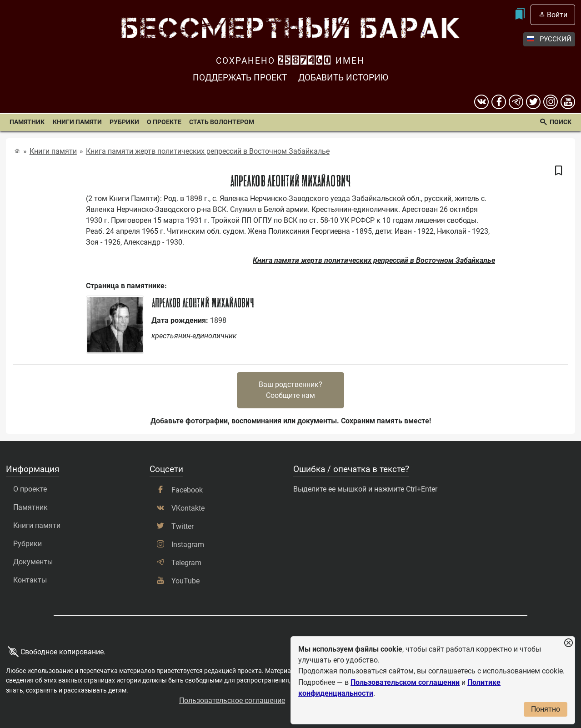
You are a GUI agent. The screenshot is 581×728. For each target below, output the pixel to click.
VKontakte (188, 508)
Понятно (546, 709)
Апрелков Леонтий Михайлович (203, 303)
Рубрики (124, 122)
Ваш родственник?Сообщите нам (290, 390)
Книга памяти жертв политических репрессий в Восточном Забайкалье (208, 151)
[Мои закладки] (519, 15)
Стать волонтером (222, 122)
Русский (549, 39)
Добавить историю (343, 78)
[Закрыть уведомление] (568, 643)
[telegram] (516, 102)
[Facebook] (499, 102)
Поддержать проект (240, 78)
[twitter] (533, 102)
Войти (557, 15)
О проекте (164, 122)
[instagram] (551, 102)
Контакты (30, 580)
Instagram (188, 545)
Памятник (27, 122)
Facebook (187, 490)
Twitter (183, 526)
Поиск (561, 122)
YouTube (185, 581)
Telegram (186, 563)
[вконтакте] (481, 102)
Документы (33, 562)
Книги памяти (77, 122)
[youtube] (568, 102)
